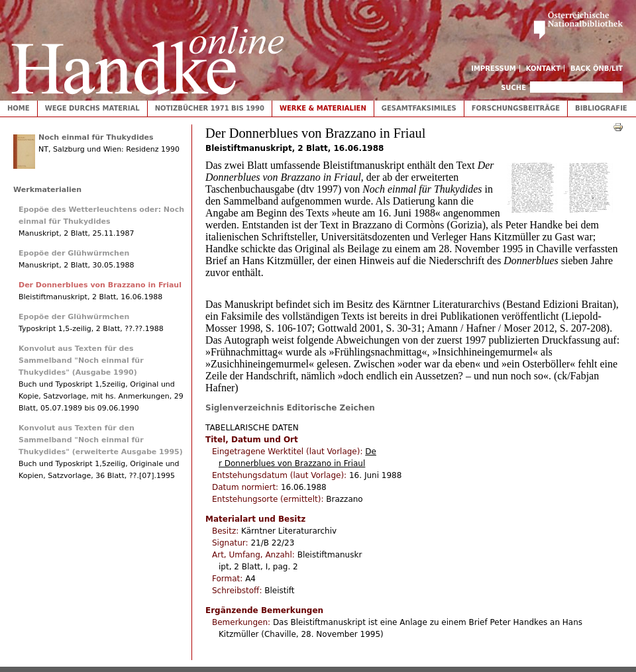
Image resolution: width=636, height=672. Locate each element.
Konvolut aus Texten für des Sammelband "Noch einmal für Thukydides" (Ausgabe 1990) (81, 360)
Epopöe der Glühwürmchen (74, 253)
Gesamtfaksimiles (419, 108)
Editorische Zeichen (331, 408)
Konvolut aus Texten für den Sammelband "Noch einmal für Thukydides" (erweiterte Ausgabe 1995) (101, 440)
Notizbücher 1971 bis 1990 (210, 108)
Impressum (494, 69)
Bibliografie (601, 108)
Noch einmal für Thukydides (96, 137)
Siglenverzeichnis (245, 408)
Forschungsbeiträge (516, 108)
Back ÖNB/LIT (597, 69)
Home (19, 108)
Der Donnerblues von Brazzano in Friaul (100, 285)
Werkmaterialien (47, 190)
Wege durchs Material (92, 108)
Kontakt (544, 69)
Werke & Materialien (323, 108)
